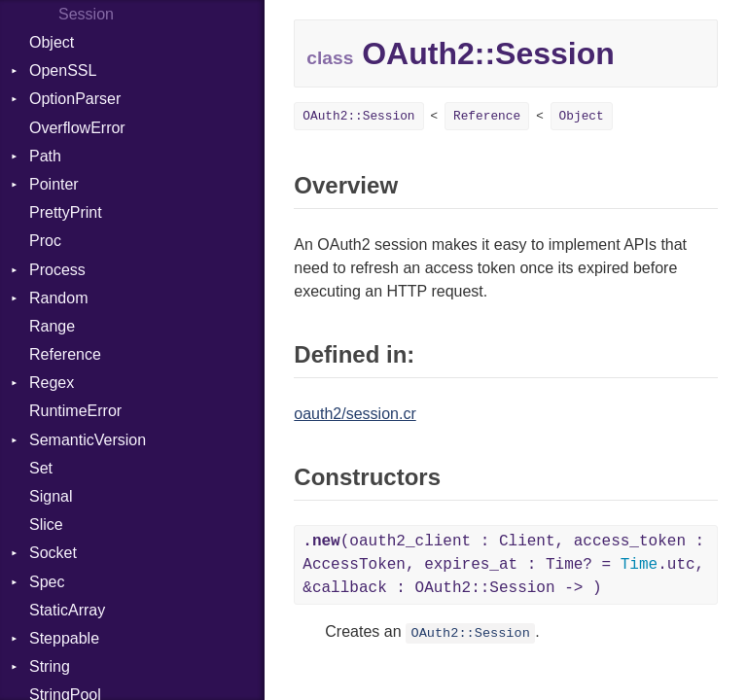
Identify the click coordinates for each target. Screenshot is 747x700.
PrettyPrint (66, 212)
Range (52, 326)
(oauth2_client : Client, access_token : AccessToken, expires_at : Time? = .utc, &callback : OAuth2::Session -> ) (503, 565)
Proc (45, 241)
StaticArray (67, 610)
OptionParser (75, 99)
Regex (52, 383)
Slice (46, 525)
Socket (53, 553)
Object (52, 42)
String (50, 666)
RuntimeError (75, 411)
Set (41, 468)
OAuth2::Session (358, 116)
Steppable (64, 638)
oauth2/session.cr (355, 414)
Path (45, 156)
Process (57, 270)
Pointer (54, 184)
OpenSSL (63, 70)
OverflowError (77, 128)
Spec (47, 582)
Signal (51, 496)
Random (58, 298)
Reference (65, 354)
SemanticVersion (88, 440)
